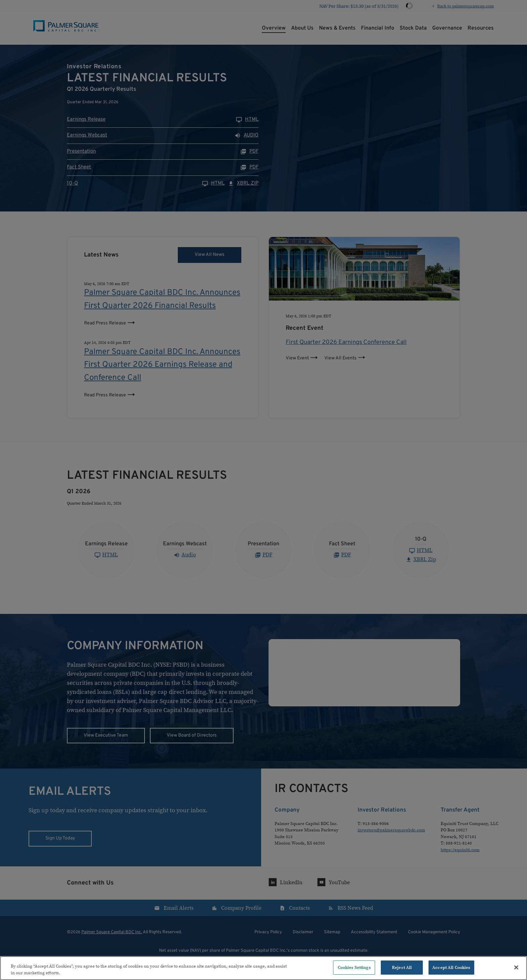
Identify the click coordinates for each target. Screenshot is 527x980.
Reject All (402, 967)
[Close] (516, 967)
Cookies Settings (354, 967)
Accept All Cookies (451, 967)
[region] (263, 968)
